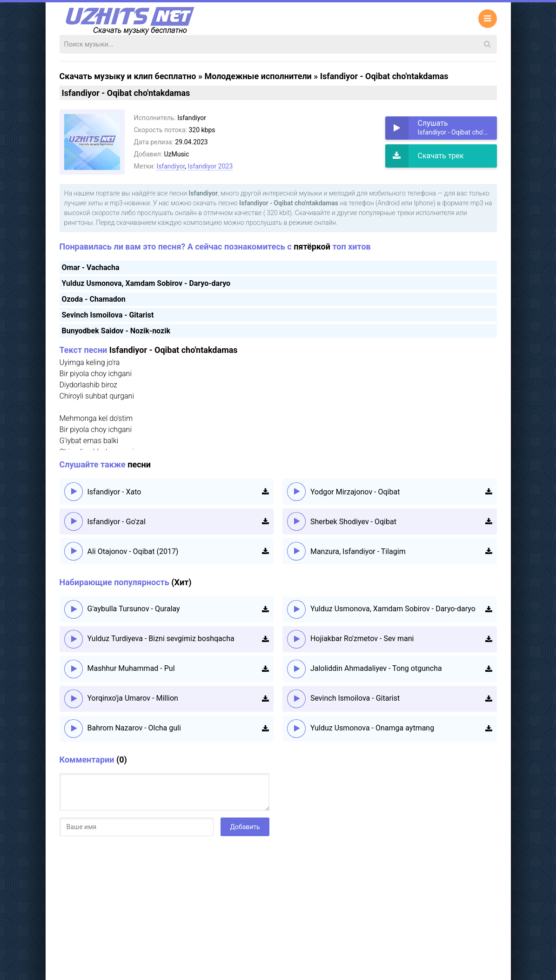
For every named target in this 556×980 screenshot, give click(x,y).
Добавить (245, 827)
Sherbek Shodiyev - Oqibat (353, 522)
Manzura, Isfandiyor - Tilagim (358, 551)
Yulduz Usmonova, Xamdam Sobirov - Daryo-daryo (146, 283)
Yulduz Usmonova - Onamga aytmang (372, 728)
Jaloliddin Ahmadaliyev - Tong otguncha (376, 668)
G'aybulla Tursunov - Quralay (134, 609)
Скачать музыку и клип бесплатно (128, 76)
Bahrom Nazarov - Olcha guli (134, 728)
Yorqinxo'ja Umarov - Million (133, 698)
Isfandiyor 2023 (211, 166)
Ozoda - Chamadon (94, 299)
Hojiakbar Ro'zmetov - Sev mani (362, 639)
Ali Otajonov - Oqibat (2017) (133, 551)
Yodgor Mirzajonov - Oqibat (355, 492)
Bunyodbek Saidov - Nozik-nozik (116, 331)
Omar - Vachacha (91, 267)
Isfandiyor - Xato (114, 492)
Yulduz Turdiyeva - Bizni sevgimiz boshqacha (161, 639)
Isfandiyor (171, 166)
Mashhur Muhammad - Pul (131, 668)
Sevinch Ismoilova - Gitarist (108, 315)
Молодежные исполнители (258, 76)
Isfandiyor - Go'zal (117, 522)
